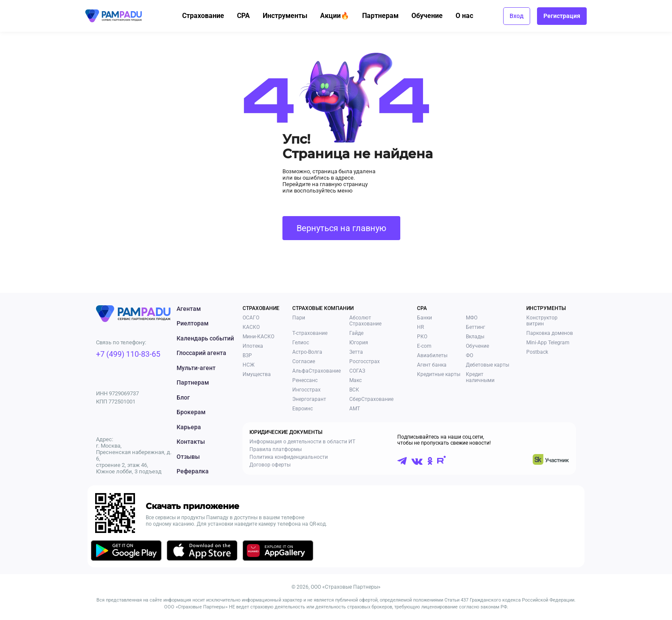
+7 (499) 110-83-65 (128, 354)
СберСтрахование (371, 399)
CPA (249, 16)
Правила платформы (276, 449)
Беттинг (475, 327)
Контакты (191, 442)
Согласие (304, 361)
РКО (422, 337)
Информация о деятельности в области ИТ (302, 442)
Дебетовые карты (487, 365)
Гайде (356, 333)
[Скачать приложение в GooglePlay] (126, 552)
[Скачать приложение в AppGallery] (278, 552)
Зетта (356, 352)
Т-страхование (310, 333)
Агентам (189, 309)
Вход (517, 16)
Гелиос (301, 343)
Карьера (189, 427)
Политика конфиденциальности (289, 457)
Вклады (475, 337)
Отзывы (188, 457)
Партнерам (385, 16)
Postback (537, 352)
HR (420, 327)
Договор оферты (270, 465)
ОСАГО (251, 318)
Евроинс (303, 409)
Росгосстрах (364, 361)
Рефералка (193, 471)
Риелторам (193, 323)
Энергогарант (309, 399)
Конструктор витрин (542, 321)
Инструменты (290, 16)
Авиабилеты (432, 355)
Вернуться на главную (341, 228)
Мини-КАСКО (258, 337)
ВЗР (247, 355)
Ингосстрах (306, 390)
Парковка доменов (550, 333)
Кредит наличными (480, 377)
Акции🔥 (340, 16)
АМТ (355, 409)
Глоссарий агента (201, 353)
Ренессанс (305, 380)
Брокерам (191, 412)
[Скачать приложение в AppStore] (202, 552)
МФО (472, 318)
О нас (469, 16)
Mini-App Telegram (548, 343)
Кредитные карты (439, 374)
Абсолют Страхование (365, 321)
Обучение (432, 16)
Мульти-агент (196, 368)
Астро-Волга (307, 352)
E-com (424, 346)
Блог (183, 397)
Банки (424, 318)
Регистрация (562, 16)
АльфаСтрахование (316, 371)
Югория (359, 343)
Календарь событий (205, 338)
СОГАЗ (357, 371)
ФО (469, 355)
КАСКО (251, 327)
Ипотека (253, 346)
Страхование (208, 16)
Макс (355, 380)
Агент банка (432, 365)
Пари (299, 318)
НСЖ (249, 365)
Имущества (257, 374)
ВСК (354, 390)
